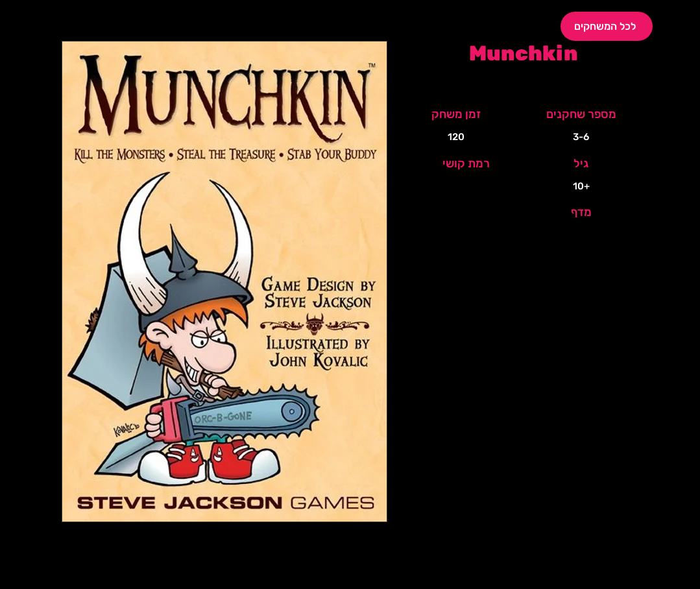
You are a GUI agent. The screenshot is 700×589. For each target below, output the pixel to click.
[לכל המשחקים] (607, 26)
